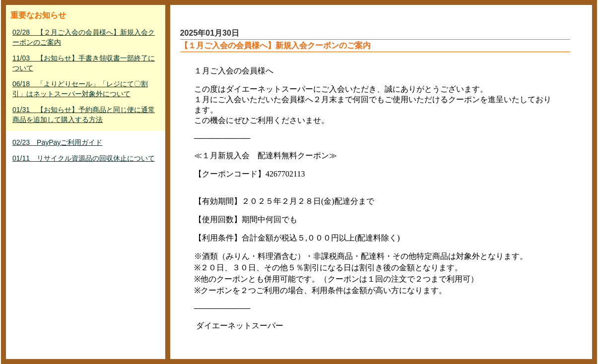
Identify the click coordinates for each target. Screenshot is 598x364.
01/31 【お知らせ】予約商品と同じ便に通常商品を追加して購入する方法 (84, 115)
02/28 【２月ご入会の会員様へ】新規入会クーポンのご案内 (84, 37)
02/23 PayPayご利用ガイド (57, 142)
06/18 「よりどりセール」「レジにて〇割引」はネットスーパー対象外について (80, 89)
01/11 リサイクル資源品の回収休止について (84, 158)
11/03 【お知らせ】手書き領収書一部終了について (84, 63)
